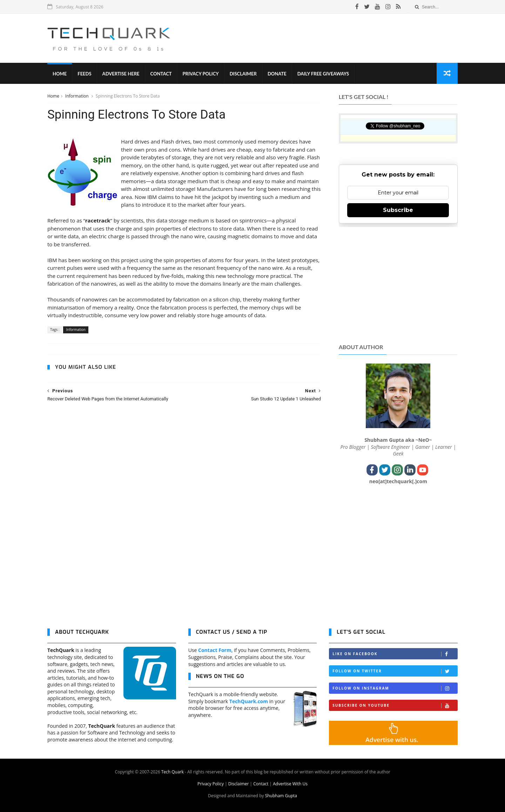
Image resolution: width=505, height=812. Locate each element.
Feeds (84, 74)
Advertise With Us (290, 784)
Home (60, 74)
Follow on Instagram (395, 688)
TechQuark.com (249, 701)
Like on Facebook (395, 654)
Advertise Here (121, 74)
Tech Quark (173, 772)
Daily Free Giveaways (323, 74)
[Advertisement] (330, 38)
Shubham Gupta (281, 796)
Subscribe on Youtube (395, 705)
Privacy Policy (201, 74)
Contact (161, 74)
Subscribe (398, 210)
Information (78, 96)
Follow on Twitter (395, 671)
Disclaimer (243, 74)
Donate (277, 74)
